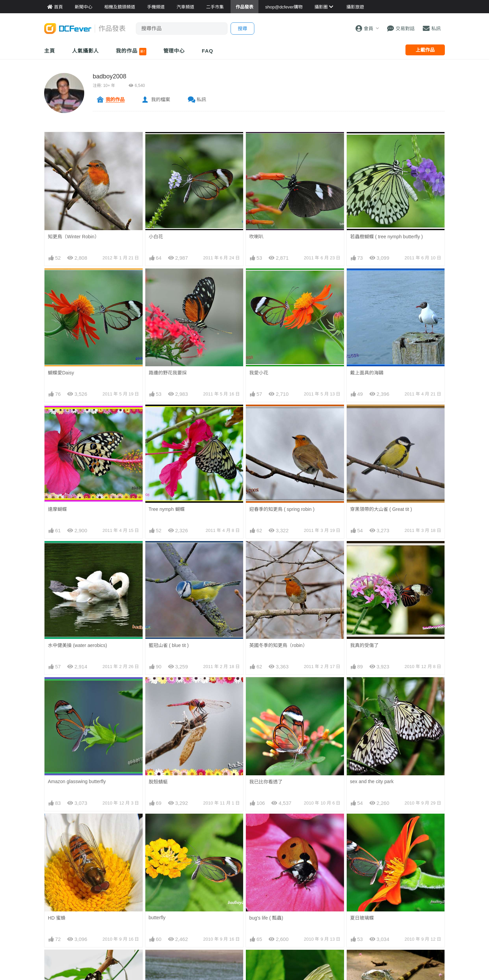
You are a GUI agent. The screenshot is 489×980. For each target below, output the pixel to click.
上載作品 (425, 50)
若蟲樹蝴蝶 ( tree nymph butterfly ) (387, 237)
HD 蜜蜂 (57, 918)
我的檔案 (161, 99)
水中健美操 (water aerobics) (77, 645)
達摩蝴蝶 (57, 509)
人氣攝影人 (86, 51)
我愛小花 (259, 373)
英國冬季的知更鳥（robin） (278, 645)
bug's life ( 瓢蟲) (266, 826)
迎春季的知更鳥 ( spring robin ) (282, 509)
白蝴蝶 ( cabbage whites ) (276, 962)
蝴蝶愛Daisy (61, 373)
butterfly (157, 918)
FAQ (207, 51)
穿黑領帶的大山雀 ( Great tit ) (381, 509)
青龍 (355, 962)
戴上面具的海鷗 (367, 373)
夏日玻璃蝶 (362, 826)
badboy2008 (110, 76)
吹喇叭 (256, 237)
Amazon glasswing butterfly (77, 781)
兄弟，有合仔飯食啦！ (173, 962)
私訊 (201, 99)
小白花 (156, 237)
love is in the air (64, 962)
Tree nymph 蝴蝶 (167, 509)
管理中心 (174, 51)
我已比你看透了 (266, 782)
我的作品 (131, 52)
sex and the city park (372, 781)
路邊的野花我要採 (168, 373)
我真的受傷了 (364, 645)
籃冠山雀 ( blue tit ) (169, 645)
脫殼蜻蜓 (158, 782)
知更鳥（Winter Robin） (74, 237)
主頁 (50, 51)
